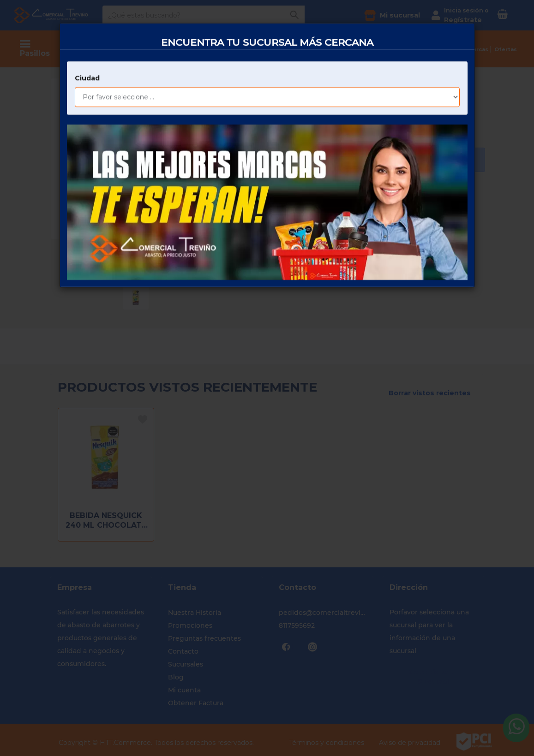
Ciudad (87, 44)
